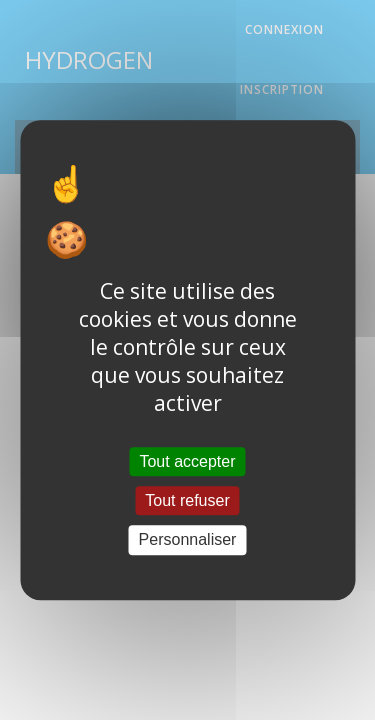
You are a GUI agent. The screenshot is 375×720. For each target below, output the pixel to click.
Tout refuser (187, 500)
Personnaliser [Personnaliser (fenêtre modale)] (188, 540)
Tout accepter (187, 461)
